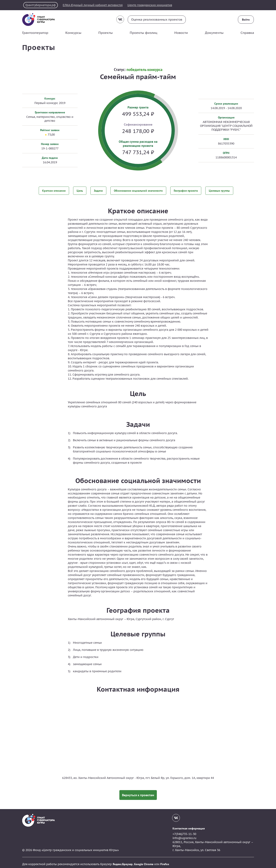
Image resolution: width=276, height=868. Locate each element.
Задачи (98, 190)
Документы (214, 33)
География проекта (186, 190)
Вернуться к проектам (138, 792)
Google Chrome (144, 861)
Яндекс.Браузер (123, 861)
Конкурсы (73, 33)
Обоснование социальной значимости (138, 190)
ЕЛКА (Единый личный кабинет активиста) (97, 5)
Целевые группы (219, 190)
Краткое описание (54, 190)
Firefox (165, 861)
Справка (247, 33)
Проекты (106, 33)
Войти (246, 20)
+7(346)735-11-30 (184, 831)
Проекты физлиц (143, 33)
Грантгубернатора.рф (42, 5)
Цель (80, 190)
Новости (181, 33)
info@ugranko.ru (184, 835)
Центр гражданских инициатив (157, 5)
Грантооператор (35, 33)
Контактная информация (189, 825)
